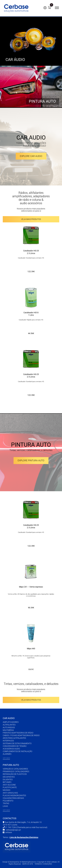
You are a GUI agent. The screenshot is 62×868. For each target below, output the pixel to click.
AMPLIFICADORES (11, 722)
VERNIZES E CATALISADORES (15, 769)
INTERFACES (8, 741)
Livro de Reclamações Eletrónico (24, 837)
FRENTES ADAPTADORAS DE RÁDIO (18, 733)
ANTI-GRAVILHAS (10, 793)
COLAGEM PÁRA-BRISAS (13, 798)
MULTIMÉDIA (8, 730)
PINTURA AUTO (11, 765)
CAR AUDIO (9, 718)
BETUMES (7, 782)
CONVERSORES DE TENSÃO (15, 746)
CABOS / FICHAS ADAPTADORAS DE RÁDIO (21, 735)
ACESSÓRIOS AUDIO (11, 749)
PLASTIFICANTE (10, 787)
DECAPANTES (9, 777)
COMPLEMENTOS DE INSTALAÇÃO (17, 751)
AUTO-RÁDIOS (9, 727)
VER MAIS (6, 758)
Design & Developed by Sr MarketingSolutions (19, 862)
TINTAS (6, 803)
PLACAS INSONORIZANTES (14, 795)
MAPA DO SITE (28, 864)
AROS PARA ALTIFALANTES (14, 738)
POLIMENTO (8, 801)
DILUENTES (8, 779)
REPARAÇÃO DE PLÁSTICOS (15, 774)
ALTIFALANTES (9, 725)
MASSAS (6, 790)
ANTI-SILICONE (9, 785)
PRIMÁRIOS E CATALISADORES (16, 771)
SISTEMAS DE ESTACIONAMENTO (17, 743)
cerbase (8, 832)
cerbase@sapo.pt (13, 830)
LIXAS (5, 806)
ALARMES (7, 754)
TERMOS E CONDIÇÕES (43, 864)
